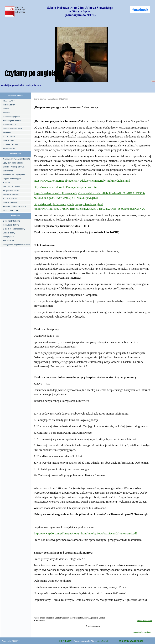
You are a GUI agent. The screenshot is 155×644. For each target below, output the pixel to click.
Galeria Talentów (10, 202)
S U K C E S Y (9, 136)
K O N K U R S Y (10, 198)
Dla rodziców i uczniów (13, 129)
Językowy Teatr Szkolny (13, 163)
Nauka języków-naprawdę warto (17, 159)
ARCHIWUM (8, 241)
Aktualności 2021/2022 (58, 99)
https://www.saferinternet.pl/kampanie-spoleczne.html (66, 187)
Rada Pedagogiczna (12, 117)
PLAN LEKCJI (9, 101)
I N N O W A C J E (11, 210)
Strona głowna (40, 99)
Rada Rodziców (10, 125)
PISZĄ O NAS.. (10, 148)
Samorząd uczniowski (12, 121)
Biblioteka (7, 132)
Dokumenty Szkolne (12, 221)
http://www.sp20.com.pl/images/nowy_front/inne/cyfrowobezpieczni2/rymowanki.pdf (86, 533)
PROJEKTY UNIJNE (12, 187)
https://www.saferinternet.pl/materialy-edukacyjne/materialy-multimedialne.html (82, 181)
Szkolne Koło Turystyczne (14, 175)
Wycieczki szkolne (11, 195)
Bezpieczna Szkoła (11, 191)
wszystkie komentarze (142, 632)
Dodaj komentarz (145, 621)
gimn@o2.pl (103, 641)
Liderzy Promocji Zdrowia (14, 167)
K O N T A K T (65, 641)
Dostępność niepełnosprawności (17, 245)
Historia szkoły (9, 105)
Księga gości (8, 237)
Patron (6, 109)
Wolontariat (8, 171)
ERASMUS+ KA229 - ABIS (14, 206)
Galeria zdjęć (9, 140)
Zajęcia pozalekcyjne (12, 179)
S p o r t (6, 183)
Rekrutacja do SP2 (11, 225)
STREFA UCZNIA (11, 144)
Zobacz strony (9, 233)
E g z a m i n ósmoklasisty (14, 229)
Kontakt (6, 113)
